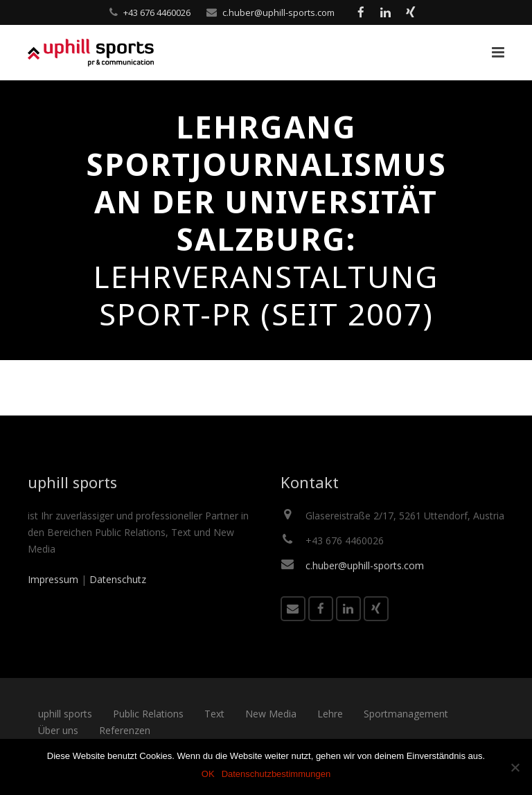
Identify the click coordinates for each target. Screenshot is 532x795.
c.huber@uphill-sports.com (278, 12)
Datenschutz (118, 579)
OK (208, 774)
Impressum (53, 579)
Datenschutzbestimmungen (276, 774)
